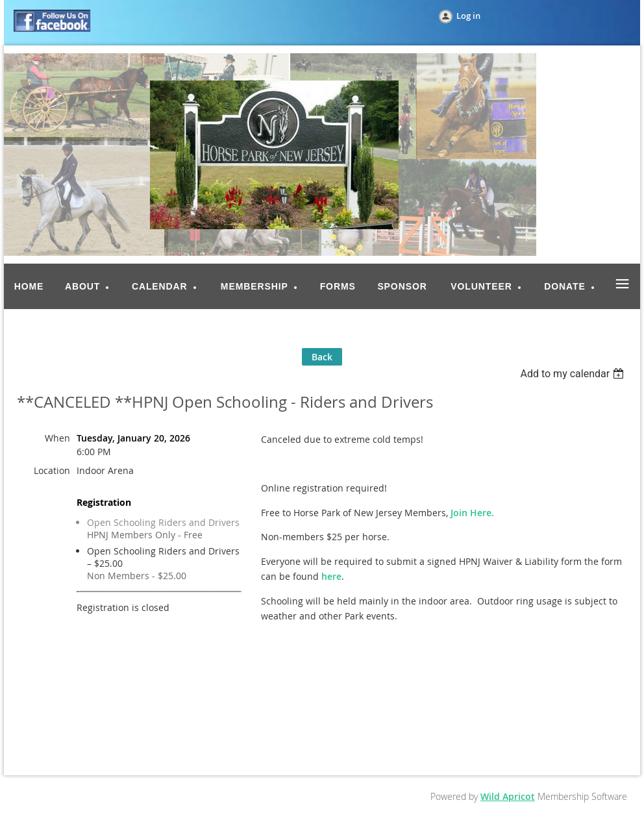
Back (322, 357)
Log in (468, 16)
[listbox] (574, 374)
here (331, 576)
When (57, 438)
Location (52, 470)
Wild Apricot (508, 796)
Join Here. (472, 513)
